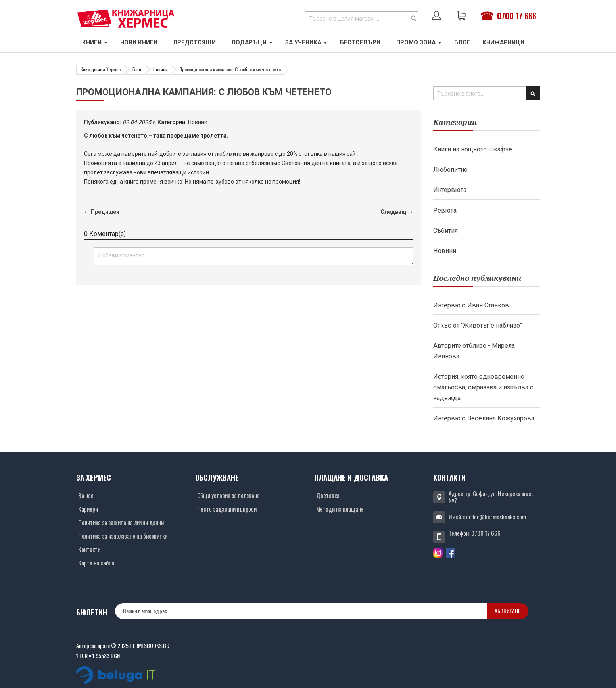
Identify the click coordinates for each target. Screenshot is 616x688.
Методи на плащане (340, 509)
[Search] (414, 18)
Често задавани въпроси (227, 509)
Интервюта (450, 190)
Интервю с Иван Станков (471, 305)
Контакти (89, 549)
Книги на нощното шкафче (473, 149)
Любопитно (450, 170)
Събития (445, 231)
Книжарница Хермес (101, 69)
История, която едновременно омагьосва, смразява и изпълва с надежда (483, 387)
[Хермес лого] (126, 18)
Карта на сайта (96, 563)
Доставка (328, 495)
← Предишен (102, 212)
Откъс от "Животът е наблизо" (478, 325)
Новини (160, 69)
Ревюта (445, 210)
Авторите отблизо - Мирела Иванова (474, 351)
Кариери (88, 509)
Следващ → (397, 212)
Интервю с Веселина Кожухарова (484, 418)
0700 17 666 (517, 16)
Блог (137, 69)
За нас (86, 495)
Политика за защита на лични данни (121, 522)
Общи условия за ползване (228, 495)
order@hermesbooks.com (496, 517)
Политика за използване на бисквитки (123, 536)
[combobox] (362, 18)
